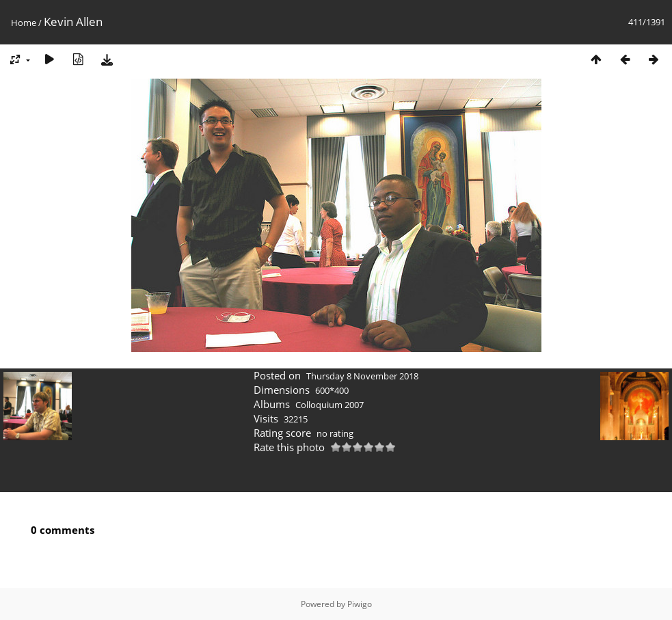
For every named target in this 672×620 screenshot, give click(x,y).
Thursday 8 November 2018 (362, 376)
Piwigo (360, 604)
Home (24, 23)
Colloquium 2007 (330, 405)
